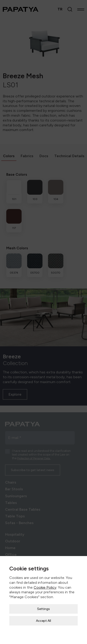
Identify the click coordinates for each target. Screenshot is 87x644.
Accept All (43, 613)
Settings (43, 601)
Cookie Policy (45, 579)
